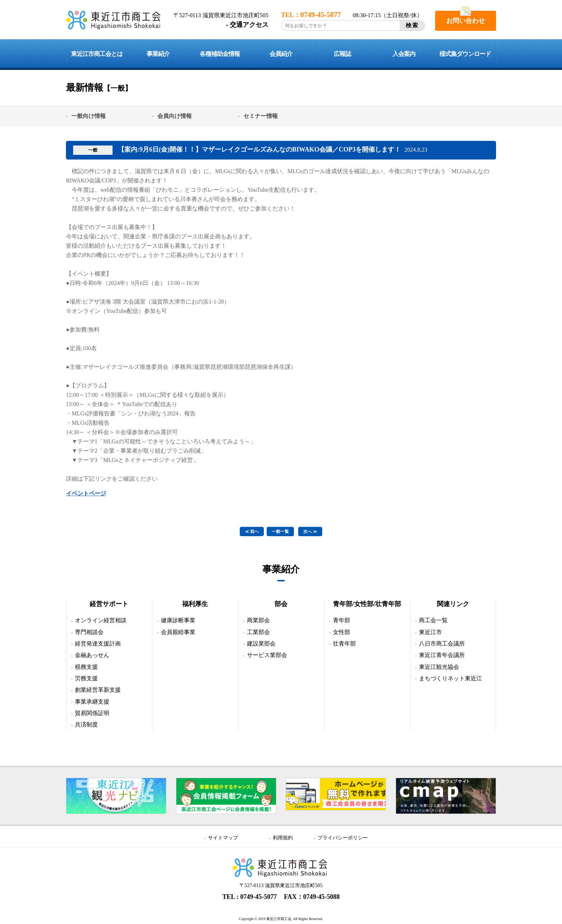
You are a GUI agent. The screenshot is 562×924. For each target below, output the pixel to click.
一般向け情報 (89, 116)
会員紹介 (281, 54)
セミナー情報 (261, 116)
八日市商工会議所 (442, 644)
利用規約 (283, 838)
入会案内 (404, 54)
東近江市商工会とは (97, 54)
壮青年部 (344, 644)
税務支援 (86, 667)
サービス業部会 (267, 655)
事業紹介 (158, 54)
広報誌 (342, 54)
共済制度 (86, 725)
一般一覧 (280, 532)
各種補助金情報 (220, 54)
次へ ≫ (310, 532)
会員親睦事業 (178, 632)
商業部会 (258, 620)
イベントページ (86, 493)
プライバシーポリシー (343, 838)
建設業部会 (261, 644)
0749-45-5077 (258, 897)
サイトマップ (223, 838)
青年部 (342, 620)
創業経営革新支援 (98, 690)
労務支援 (86, 678)
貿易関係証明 (92, 713)
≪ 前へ (252, 532)
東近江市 (430, 632)
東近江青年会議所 (442, 655)
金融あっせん (92, 655)
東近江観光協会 (439, 667)
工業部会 (258, 632)
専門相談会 (89, 632)
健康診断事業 (178, 620)
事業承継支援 (92, 702)
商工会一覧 (433, 620)
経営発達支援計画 (98, 644)
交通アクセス (249, 25)
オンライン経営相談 (101, 620)
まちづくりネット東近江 (451, 678)
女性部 (342, 632)
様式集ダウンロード (465, 54)
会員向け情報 (175, 116)
